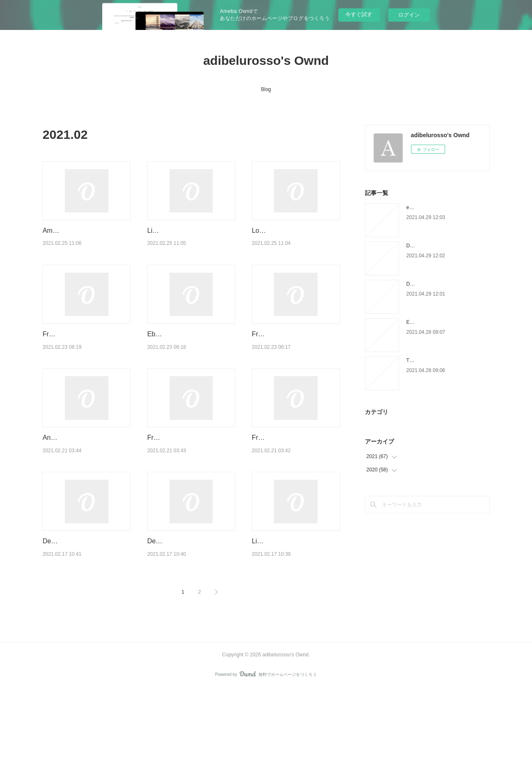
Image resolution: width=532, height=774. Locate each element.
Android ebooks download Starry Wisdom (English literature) (81, 491)
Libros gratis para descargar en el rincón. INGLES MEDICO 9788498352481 (188, 241)
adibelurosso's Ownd (266, 60)
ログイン (409, 15)
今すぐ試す (359, 14)
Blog (266, 89)
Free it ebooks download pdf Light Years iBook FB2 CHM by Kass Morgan (294, 491)
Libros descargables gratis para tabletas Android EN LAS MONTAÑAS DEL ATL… (295, 616)
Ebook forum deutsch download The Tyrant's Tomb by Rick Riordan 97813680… (190, 366)
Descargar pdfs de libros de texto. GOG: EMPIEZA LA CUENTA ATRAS (188, 616)
